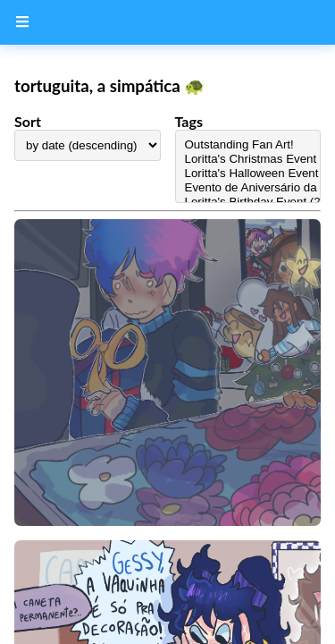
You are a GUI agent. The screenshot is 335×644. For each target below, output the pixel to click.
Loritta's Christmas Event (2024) (248, 159)
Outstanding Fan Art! (248, 145)
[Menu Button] (22, 22)
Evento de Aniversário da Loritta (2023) (248, 188)
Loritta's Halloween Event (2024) (248, 174)
